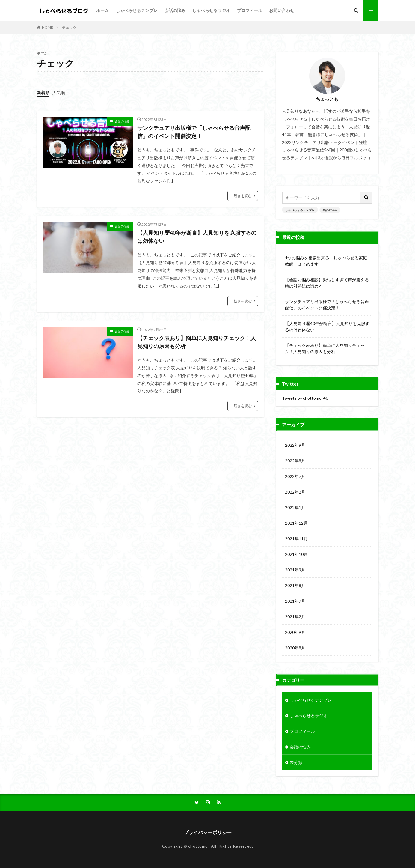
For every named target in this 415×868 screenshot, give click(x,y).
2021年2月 (295, 617)
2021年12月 (296, 523)
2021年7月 (295, 601)
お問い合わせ (282, 10)
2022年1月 (295, 507)
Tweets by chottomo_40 (305, 398)
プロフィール (250, 10)
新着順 (43, 92)
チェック (69, 27)
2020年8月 (295, 648)
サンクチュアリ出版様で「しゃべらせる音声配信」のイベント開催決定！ (194, 132)
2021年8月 (295, 585)
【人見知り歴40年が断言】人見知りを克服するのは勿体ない (197, 237)
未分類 (296, 762)
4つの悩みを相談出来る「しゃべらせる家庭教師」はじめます (326, 261)
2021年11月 (296, 539)
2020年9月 (295, 632)
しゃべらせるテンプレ (137, 10)
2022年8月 (295, 461)
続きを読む (243, 196)
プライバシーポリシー (208, 832)
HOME (47, 27)
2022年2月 (295, 492)
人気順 (59, 92)
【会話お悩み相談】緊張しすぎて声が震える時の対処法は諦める (327, 283)
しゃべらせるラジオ (211, 10)
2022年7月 (295, 476)
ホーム (102, 10)
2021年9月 (295, 570)
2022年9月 (295, 445)
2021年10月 (296, 554)
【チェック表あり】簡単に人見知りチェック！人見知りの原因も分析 (197, 342)
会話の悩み (175, 10)
